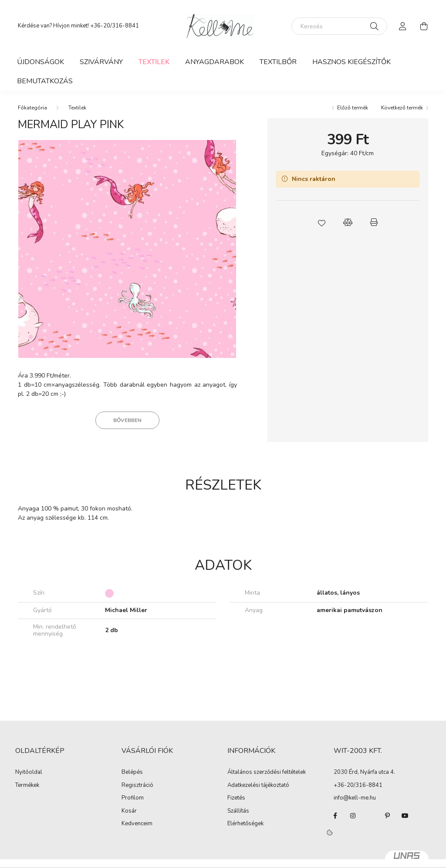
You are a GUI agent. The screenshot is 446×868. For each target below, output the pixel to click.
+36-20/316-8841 (115, 26)
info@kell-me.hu (355, 798)
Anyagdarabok (215, 62)
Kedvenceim (137, 824)
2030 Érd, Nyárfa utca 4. (364, 772)
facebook (335, 816)
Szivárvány (101, 62)
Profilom (133, 798)
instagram (353, 816)
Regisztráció (137, 786)
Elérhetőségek (245, 824)
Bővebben (127, 420)
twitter (370, 816)
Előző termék (353, 108)
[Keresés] (339, 26)
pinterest (388, 816)
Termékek (27, 786)
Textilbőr (278, 62)
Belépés (132, 773)
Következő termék (402, 108)
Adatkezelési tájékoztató (258, 786)
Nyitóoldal (29, 773)
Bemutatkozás (45, 81)
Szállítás (238, 811)
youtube (405, 816)
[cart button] (424, 26)
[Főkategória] (32, 108)
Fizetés (236, 798)
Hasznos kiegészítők (351, 62)
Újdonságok (41, 62)
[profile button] (403, 26)
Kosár (129, 811)
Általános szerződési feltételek (267, 773)
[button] (321, 222)
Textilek (154, 62)
